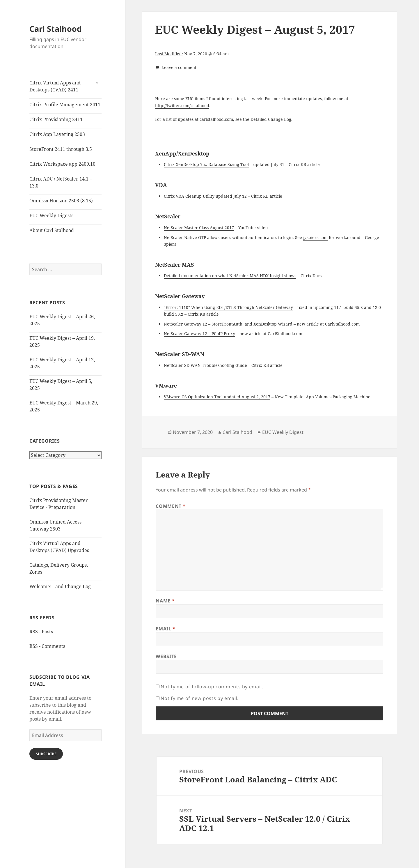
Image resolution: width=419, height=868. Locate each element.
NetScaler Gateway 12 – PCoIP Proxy (199, 334)
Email (165, 629)
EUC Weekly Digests (51, 215)
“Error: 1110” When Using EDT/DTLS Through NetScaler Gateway (228, 307)
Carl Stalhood (56, 29)
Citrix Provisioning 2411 (56, 119)
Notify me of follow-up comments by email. (212, 687)
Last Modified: (169, 54)
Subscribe (46, 754)
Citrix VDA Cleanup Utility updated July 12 (205, 196)
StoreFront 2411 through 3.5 (61, 149)
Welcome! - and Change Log (60, 586)
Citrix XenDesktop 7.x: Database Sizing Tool (206, 164)
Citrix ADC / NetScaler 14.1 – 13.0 (61, 182)
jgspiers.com (315, 237)
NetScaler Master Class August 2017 (199, 228)
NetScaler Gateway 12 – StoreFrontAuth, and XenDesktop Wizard (228, 324)
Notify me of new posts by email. (199, 698)
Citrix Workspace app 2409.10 (62, 164)
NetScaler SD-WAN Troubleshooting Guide (205, 365)
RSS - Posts (41, 632)
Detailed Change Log (271, 119)
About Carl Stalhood (52, 230)
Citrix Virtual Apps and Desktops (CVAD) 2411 (55, 86)
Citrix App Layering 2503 (57, 134)
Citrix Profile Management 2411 (65, 105)
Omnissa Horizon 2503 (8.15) (61, 201)
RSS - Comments (47, 646)
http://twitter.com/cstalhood (182, 106)
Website (166, 656)
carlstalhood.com (216, 119)
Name (165, 601)
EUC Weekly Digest (283, 432)
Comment (171, 506)
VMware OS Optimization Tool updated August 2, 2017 (217, 397)
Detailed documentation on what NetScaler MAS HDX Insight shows (230, 276)
